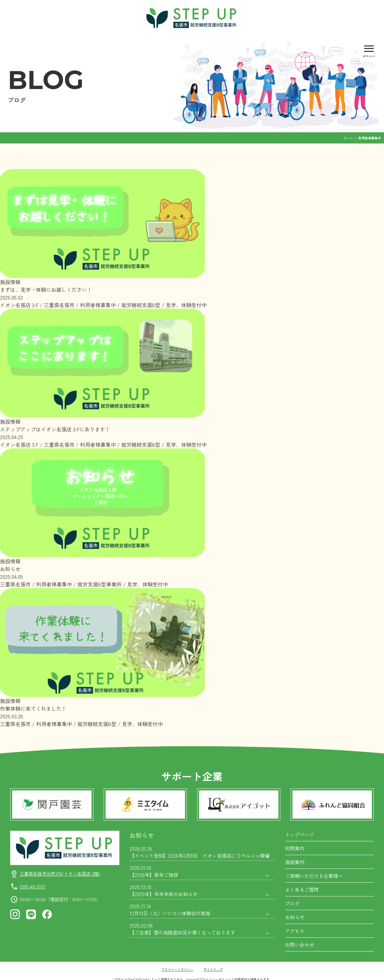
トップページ (300, 834)
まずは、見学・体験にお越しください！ (46, 290)
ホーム (348, 138)
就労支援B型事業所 (100, 584)
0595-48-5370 (32, 886)
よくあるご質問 (302, 889)
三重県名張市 (59, 305)
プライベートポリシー (177, 969)
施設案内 (295, 862)
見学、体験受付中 (186, 305)
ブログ (292, 903)
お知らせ (10, 569)
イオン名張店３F (19, 305)
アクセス (295, 931)
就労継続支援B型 (141, 305)
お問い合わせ (300, 944)
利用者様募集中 (98, 305)
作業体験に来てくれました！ (33, 708)
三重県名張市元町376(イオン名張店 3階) (60, 874)
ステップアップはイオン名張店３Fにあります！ (55, 429)
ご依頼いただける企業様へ (314, 876)
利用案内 (295, 848)
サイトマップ (213, 969)
